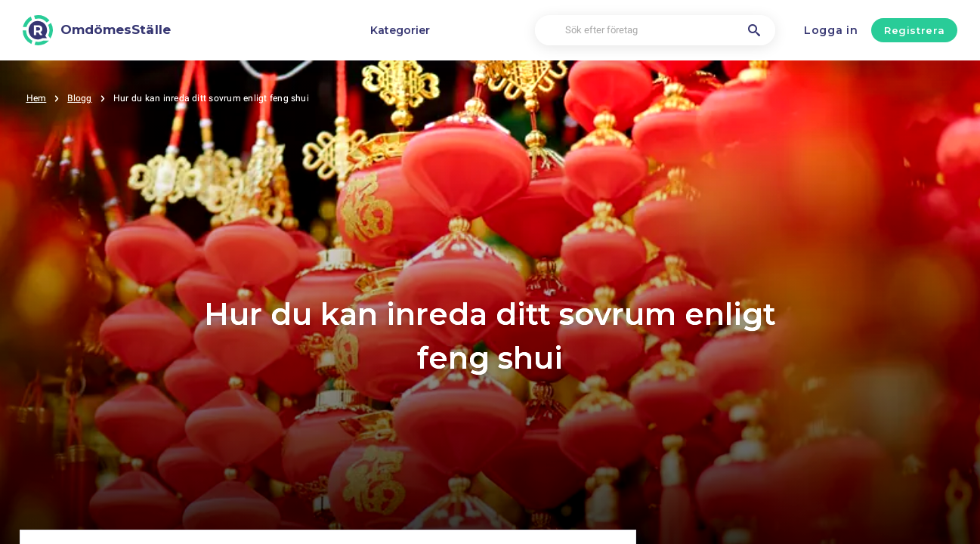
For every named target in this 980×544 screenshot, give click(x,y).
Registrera (915, 30)
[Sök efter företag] (655, 31)
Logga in (831, 30)
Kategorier (400, 30)
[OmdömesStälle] (97, 30)
